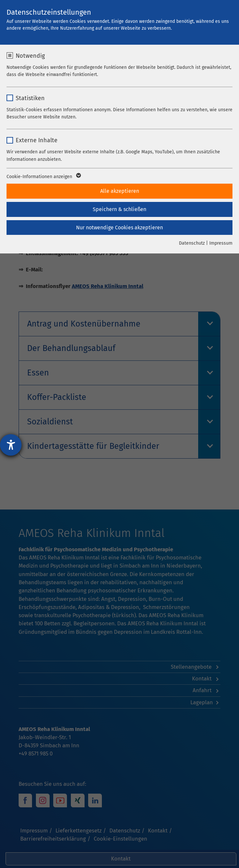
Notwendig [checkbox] (30, 56)
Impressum (221, 243)
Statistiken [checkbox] (30, 98)
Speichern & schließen (119, 209)
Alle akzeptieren (120, 191)
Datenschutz (192, 243)
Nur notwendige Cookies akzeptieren (119, 228)
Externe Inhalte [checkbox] (37, 140)
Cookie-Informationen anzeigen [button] (43, 177)
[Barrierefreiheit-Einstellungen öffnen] (11, 445)
